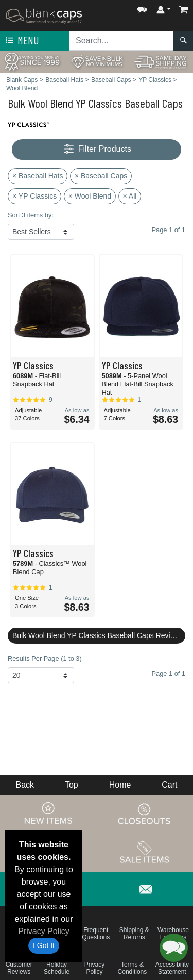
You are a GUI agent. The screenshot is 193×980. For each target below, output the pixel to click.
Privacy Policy (44, 931)
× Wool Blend (90, 196)
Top (72, 785)
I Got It (44, 945)
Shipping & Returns (134, 934)
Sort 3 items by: (31, 215)
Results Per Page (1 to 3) (45, 658)
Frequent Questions (96, 934)
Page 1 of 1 (169, 673)
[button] (142, 7)
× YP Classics (34, 196)
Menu (21, 41)
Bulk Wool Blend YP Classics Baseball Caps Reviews (98, 635)
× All (130, 196)
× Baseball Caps (101, 176)
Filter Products (97, 149)
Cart (169, 785)
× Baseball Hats (38, 176)
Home (120, 785)
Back (25, 785)
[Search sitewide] (121, 41)
